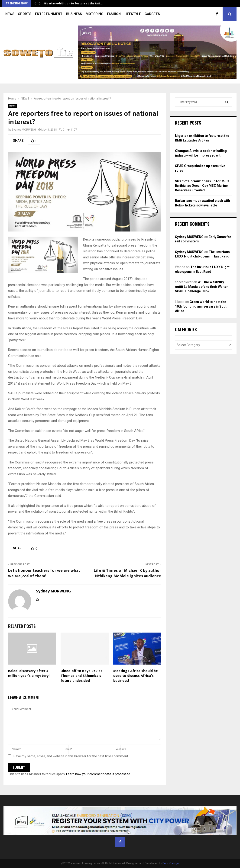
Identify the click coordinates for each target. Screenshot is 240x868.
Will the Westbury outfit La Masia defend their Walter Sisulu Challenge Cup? (201, 287)
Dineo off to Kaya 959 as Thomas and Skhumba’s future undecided (81, 676)
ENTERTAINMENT (49, 14)
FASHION (114, 14)
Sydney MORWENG (24, 130)
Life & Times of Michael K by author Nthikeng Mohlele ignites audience (127, 573)
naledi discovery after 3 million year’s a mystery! (29, 673)
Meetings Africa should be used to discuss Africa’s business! (136, 676)
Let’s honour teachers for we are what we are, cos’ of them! (44, 573)
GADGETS (152, 14)
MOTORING (94, 14)
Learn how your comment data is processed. (99, 774)
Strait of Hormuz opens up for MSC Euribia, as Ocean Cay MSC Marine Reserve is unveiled (202, 186)
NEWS (10, 14)
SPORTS (25, 14)
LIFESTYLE (133, 14)
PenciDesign (171, 863)
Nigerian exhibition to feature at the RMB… (73, 3)
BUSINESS (74, 14)
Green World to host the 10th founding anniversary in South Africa (202, 306)
